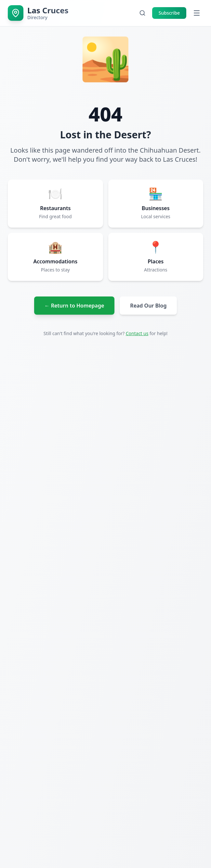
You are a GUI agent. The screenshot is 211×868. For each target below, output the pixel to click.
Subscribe (169, 13)
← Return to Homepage (74, 306)
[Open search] (142, 13)
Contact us (137, 333)
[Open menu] (197, 13)
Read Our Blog (148, 306)
